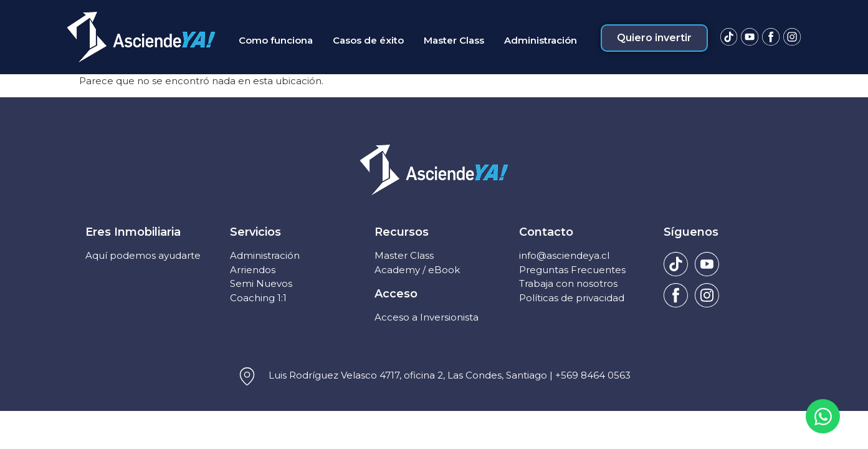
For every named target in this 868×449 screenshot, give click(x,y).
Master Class (404, 255)
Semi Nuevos (261, 283)
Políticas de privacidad (572, 298)
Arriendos (253, 270)
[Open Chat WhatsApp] (823, 416)
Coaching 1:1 (258, 298)
